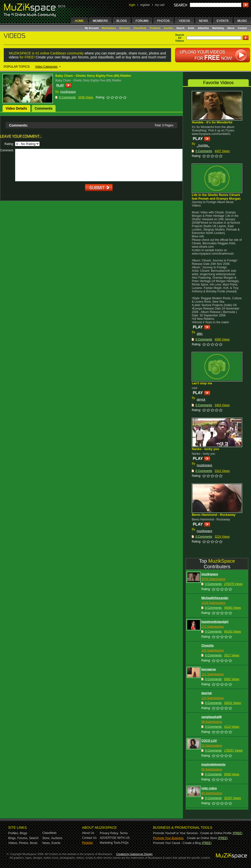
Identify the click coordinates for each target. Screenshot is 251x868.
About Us (88, 833)
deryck (201, 400)
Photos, (24, 843)
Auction (168, 28)
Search (180, 28)
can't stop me (202, 383)
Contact (242, 28)
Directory (125, 28)
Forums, (23, 838)
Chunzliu (208, 646)
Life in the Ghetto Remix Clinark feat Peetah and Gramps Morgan (216, 197)
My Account (92, 28)
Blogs (24, 833)
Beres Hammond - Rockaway (214, 515)
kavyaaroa (209, 669)
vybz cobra (209, 788)
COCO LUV (209, 741)
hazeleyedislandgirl (215, 622)
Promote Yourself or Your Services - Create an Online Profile (192, 833)
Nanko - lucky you (205, 449)
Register (88, 843)
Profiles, (14, 833)
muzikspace (204, 465)
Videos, (13, 843)
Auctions (57, 838)
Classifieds (140, 28)
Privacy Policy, (109, 833)
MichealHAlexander (215, 598)
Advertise (203, 28)
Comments (44, 108)
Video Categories (46, 67)
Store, (46, 838)
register (145, 5)
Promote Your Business (168, 838)
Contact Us (89, 838)
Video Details (16, 108)
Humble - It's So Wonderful (212, 122)
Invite (191, 28)
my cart (160, 5)
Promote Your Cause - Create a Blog (177, 843)
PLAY (60, 85)
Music (34, 843)
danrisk (207, 693)
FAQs (125, 843)
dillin (200, 334)
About (231, 28)
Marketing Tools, (111, 843)
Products (155, 28)
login (132, 5)
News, (46, 843)
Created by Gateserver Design (134, 854)
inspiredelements (213, 764)
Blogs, (12, 838)
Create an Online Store (202, 838)
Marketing (218, 28)
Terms (124, 833)
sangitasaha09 (211, 717)
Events (56, 843)
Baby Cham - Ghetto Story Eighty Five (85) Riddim (93, 76)
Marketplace (109, 28)
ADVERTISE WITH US (115, 838)
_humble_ (203, 145)
